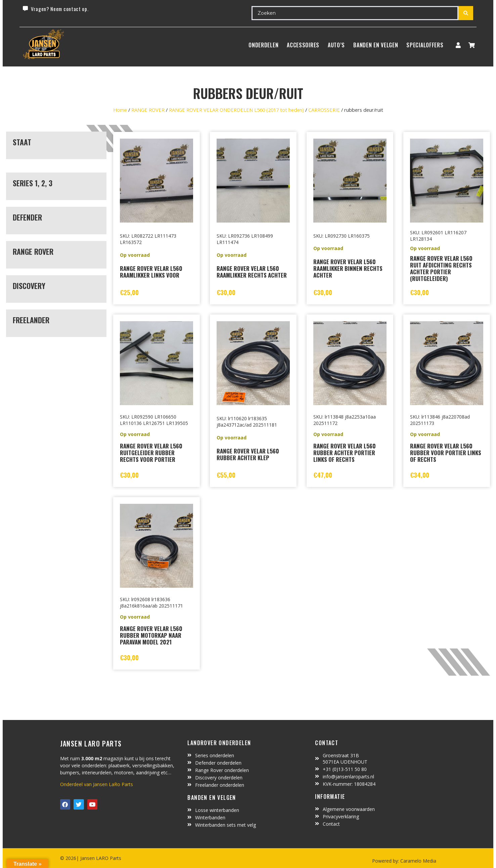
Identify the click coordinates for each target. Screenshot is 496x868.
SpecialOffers (425, 45)
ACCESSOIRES (303, 45)
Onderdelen (263, 45)
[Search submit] (466, 13)
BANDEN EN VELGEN (376, 45)
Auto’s (336, 45)
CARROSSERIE (324, 110)
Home (120, 110)
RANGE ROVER (148, 110)
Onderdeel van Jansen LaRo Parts (97, 784)
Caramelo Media (418, 861)
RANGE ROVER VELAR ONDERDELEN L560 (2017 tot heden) (236, 110)
